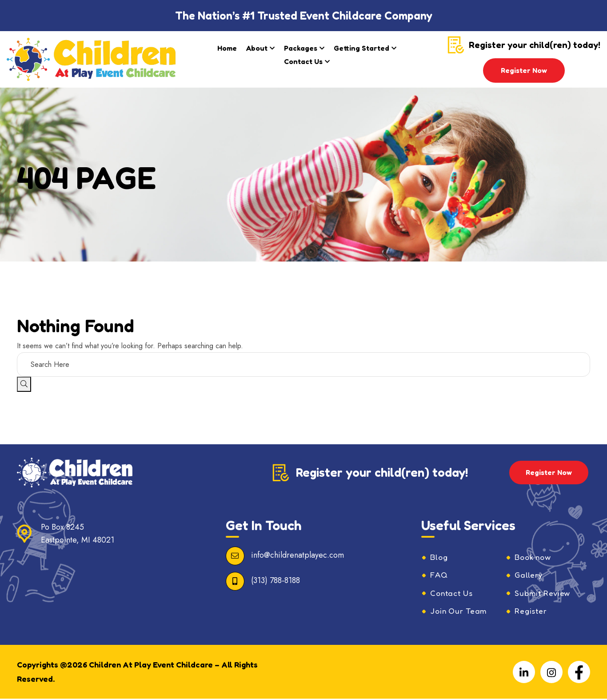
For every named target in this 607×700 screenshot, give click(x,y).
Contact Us (303, 61)
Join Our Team (460, 612)
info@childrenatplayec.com (298, 555)
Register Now (524, 70)
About (257, 48)
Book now (534, 557)
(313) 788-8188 (276, 580)
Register (531, 612)
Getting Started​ (361, 48)
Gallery (529, 575)
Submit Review (543, 594)
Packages (301, 48)
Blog (439, 557)
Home (227, 48)
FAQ (439, 575)
